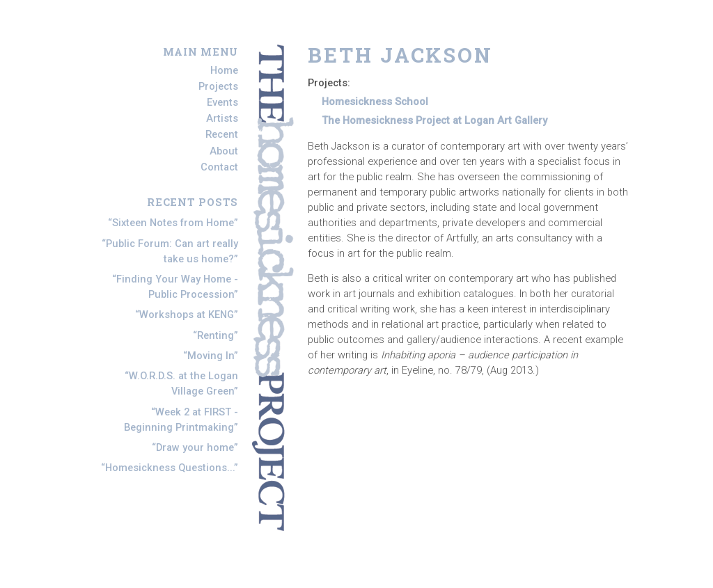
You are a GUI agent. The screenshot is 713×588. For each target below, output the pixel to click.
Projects (218, 86)
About (224, 151)
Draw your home (195, 447)
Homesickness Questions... (170, 468)
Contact (219, 167)
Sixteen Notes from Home (173, 223)
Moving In (211, 356)
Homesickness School (375, 102)
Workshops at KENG (187, 315)
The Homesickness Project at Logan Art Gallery (434, 120)
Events (222, 102)
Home (224, 70)
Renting (216, 335)
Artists (222, 118)
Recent (222, 135)
